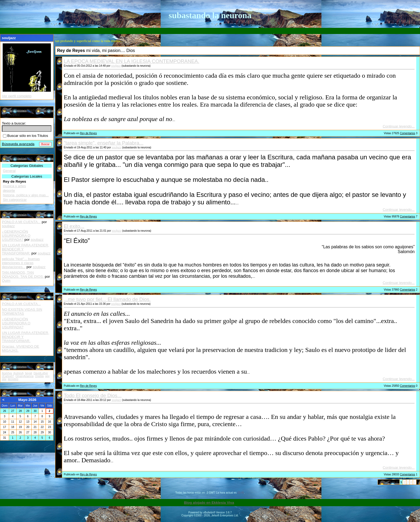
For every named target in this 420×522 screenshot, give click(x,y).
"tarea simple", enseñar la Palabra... (104, 143)
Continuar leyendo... (399, 126)
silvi (4, 379)
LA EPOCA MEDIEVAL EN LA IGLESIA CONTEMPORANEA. (132, 61)
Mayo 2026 (27, 400)
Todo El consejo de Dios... (93, 395)
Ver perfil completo (17, 96)
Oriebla (39, 376)
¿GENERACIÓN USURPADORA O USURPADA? (16, 236)
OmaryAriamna (25, 376)
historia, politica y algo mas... (26, 195)
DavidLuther (41, 373)
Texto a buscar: (14, 123)
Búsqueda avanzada (18, 144)
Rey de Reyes (89, 133)
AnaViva (7, 373)
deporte (9, 191)
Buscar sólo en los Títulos (25, 136)
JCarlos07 (8, 376)
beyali (28, 373)
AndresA (18, 373)
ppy (47, 376)
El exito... (74, 226)
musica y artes (14, 186)
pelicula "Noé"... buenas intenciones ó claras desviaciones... (21, 263)
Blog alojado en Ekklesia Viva (209, 503)
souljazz (116, 66)
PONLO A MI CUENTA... (21, 222)
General (9, 171)
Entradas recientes (17, 296)
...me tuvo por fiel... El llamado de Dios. (107, 299)
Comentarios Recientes (20, 214)
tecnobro (13, 379)
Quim (6, 281)
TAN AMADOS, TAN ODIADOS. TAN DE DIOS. (23, 275)
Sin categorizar (15, 200)
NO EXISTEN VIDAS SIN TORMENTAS (22, 311)
